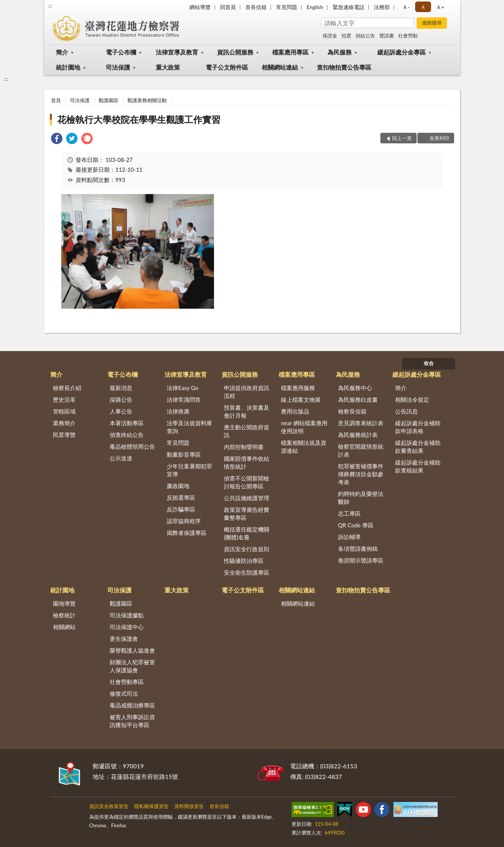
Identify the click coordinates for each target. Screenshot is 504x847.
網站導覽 (200, 7)
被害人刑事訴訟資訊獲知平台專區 (132, 721)
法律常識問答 (184, 399)
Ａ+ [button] (440, 7)
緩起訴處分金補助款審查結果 (418, 447)
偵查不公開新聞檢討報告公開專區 (247, 482)
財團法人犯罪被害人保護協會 (132, 666)
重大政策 (168, 67)
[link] (57, 139)
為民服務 (340, 52)
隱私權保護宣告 (151, 806)
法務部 (382, 7)
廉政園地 (178, 486)
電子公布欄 (121, 52)
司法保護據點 (127, 615)
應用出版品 (295, 411)
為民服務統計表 (358, 435)
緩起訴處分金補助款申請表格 (418, 427)
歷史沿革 (64, 399)
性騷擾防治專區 (244, 561)
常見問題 (287, 7)
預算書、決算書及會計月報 (247, 411)
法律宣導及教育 (177, 52)
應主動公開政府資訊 (247, 431)
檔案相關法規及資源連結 (304, 447)
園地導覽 (64, 603)
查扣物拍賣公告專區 (344, 67)
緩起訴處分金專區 (402, 52)
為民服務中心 (355, 388)
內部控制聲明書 (244, 447)
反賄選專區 (181, 497)
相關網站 (64, 627)
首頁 (56, 100)
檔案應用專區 (290, 52)
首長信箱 (256, 7)
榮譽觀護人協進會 (132, 650)
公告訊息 (406, 411)
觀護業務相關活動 (147, 100)
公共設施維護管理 (247, 498)
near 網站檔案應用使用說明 (304, 427)
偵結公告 (365, 36)
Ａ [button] (423, 7)
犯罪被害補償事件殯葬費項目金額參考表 (361, 474)
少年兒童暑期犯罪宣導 (189, 470)
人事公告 (121, 411)
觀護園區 (109, 100)
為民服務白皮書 (358, 399)
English (315, 7)
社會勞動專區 (127, 682)
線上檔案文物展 (301, 399)
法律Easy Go (182, 388)
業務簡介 (64, 423)
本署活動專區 (127, 423)
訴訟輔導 (349, 537)
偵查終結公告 (127, 435)
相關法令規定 (412, 399)
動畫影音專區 (184, 454)
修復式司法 (124, 693)
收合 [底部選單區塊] (429, 363)
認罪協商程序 (184, 521)
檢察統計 (64, 615)
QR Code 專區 (356, 525)
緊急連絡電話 (349, 7)
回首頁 (228, 7)
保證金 (330, 36)
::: (50, 6)
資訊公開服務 (235, 52)
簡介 (62, 52)
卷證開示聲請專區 (361, 560)
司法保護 (118, 67)
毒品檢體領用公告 (132, 446)
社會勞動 (408, 36)
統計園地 (68, 67)
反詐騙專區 (181, 509)
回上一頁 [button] (402, 138)
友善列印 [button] (439, 138)
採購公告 (121, 399)
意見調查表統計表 (361, 423)
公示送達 (121, 458)
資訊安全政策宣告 (109, 806)
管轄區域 (64, 411)
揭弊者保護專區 (187, 533)
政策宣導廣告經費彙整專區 (247, 514)
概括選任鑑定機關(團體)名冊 (247, 533)
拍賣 (346, 36)
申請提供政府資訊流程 (247, 392)
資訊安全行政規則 (247, 549)
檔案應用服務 (298, 388)
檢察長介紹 (67, 388)
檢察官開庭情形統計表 (361, 450)
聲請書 (387, 36)
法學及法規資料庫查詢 (189, 427)
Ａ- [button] (406, 7)
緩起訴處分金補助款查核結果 (418, 466)
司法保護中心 (127, 627)
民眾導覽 (64, 435)
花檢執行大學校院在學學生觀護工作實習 (139, 119)
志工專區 (349, 513)
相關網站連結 (280, 67)
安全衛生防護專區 (247, 572)
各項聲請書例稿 (358, 549)
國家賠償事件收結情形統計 (247, 462)
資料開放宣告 (189, 806)
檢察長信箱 (352, 411)
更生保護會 (124, 639)
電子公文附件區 (227, 67)
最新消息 (121, 388)
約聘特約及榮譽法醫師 (361, 498)
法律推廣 (178, 411)
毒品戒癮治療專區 (132, 705)
